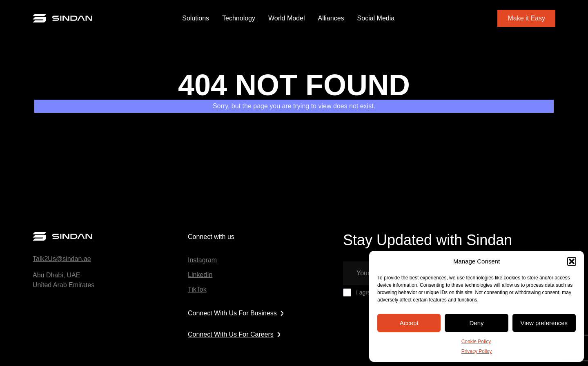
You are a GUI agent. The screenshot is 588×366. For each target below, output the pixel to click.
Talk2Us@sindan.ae (62, 259)
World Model (287, 18)
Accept (409, 323)
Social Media (376, 18)
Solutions (196, 18)
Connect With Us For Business (238, 313)
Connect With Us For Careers (236, 335)
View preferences (544, 323)
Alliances (331, 18)
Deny (476, 323)
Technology (239, 18)
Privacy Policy (477, 351)
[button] (572, 261)
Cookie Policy (476, 341)
